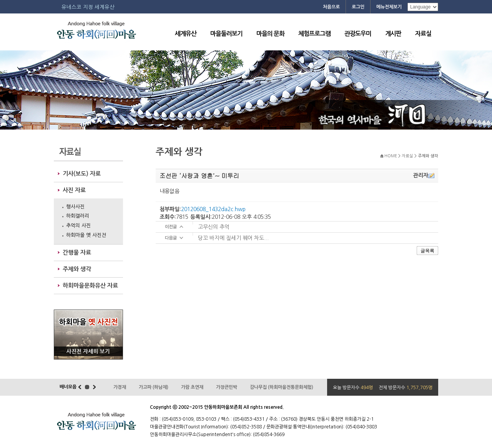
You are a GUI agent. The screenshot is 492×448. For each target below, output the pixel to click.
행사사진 (75, 207)
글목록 (427, 251)
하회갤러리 (78, 216)
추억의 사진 (78, 226)
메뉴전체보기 (389, 7)
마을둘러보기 (226, 34)
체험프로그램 (314, 34)
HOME (391, 156)
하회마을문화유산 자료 (90, 286)
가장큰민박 (227, 387)
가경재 (120, 387)
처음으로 (331, 7)
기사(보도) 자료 (82, 174)
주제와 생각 (77, 269)
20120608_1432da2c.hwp (213, 209)
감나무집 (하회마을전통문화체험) (282, 387)
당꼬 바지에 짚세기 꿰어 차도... (233, 238)
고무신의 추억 (214, 227)
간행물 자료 (77, 252)
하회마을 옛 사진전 (86, 235)
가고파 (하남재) (154, 387)
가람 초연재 (192, 387)
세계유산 (186, 34)
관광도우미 (358, 34)
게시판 (393, 34)
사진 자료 (74, 190)
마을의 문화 (270, 34)
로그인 (358, 7)
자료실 (423, 34)
